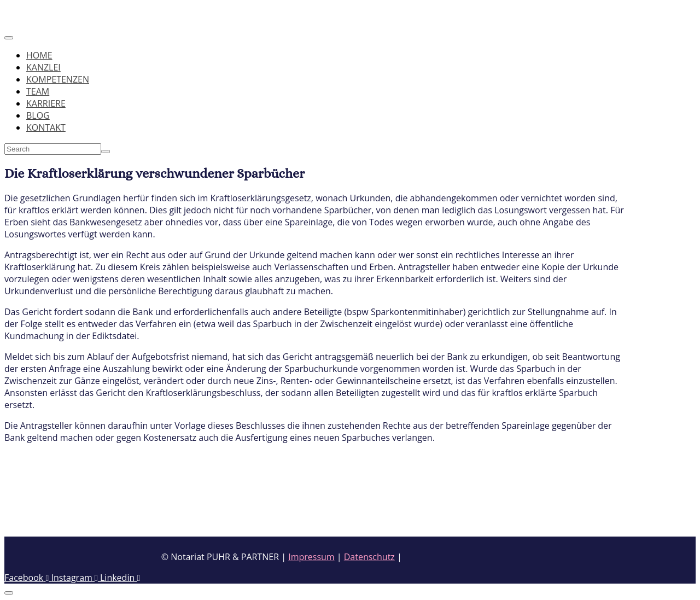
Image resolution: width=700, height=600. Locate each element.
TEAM (38, 91)
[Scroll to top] (9, 593)
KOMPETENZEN (58, 79)
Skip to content (35, 10)
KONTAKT (46, 127)
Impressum (311, 557)
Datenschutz (369, 557)
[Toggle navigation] (9, 38)
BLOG (38, 115)
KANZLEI (43, 67)
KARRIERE (46, 103)
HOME (39, 55)
